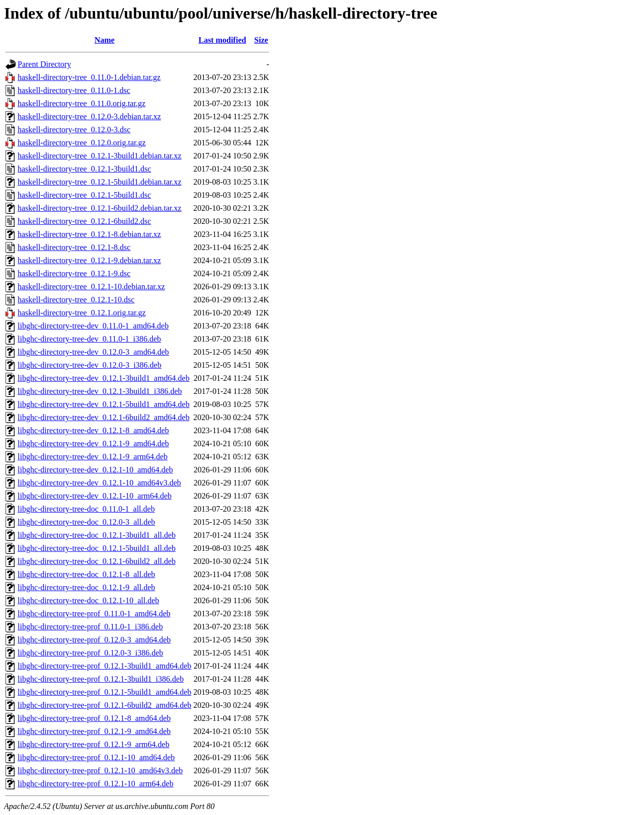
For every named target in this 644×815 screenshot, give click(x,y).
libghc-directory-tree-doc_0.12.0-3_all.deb (86, 522)
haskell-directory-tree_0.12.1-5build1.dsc (84, 195)
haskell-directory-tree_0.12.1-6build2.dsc (84, 221)
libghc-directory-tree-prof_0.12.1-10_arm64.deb (96, 784)
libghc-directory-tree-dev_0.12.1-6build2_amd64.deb (104, 417)
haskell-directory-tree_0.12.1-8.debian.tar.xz (89, 234)
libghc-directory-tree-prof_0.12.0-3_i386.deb (90, 653)
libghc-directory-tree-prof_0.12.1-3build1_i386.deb (101, 679)
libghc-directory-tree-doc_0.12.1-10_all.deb (88, 600)
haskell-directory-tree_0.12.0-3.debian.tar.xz (89, 116)
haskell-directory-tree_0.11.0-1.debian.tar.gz (89, 77)
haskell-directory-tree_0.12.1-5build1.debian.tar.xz (100, 182)
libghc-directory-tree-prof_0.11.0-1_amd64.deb (94, 614)
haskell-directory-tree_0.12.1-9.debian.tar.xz (89, 260)
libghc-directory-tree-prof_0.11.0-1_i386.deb (90, 627)
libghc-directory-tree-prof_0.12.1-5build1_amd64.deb (104, 692)
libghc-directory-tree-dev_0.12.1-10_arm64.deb (95, 496)
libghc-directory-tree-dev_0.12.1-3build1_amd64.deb (104, 378)
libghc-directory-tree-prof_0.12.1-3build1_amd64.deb (104, 666)
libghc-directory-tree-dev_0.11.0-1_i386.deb (89, 339)
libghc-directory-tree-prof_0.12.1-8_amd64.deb (94, 718)
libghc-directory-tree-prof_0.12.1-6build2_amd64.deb (104, 705)
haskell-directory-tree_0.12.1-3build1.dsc (84, 169)
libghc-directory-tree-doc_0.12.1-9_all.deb (86, 587)
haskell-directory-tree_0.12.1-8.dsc (74, 247)
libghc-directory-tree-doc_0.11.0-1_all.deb (86, 509)
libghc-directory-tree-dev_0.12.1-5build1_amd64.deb (104, 404)
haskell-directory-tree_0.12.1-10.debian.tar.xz (91, 287)
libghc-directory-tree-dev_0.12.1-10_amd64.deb (95, 470)
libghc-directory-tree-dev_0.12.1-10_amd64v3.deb (99, 483)
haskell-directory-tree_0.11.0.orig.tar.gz (82, 103)
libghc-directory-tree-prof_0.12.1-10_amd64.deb (96, 757)
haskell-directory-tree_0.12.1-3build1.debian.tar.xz (100, 156)
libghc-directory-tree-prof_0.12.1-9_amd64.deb (94, 731)
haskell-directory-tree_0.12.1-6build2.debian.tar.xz (100, 208)
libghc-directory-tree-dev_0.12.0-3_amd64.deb (93, 352)
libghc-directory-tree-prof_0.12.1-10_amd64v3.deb (100, 770)
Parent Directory (44, 64)
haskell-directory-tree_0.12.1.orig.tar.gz (82, 313)
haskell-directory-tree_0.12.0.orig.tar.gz (82, 143)
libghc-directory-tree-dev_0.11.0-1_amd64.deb (93, 326)
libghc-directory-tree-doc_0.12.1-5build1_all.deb (97, 548)
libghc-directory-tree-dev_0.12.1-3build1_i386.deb (100, 391)
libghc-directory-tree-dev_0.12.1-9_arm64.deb (93, 457)
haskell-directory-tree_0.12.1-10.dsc (76, 300)
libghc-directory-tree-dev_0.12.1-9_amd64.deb (93, 443)
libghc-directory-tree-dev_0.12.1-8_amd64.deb (93, 430)
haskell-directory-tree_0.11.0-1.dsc (74, 90)
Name (105, 40)
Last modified (222, 40)
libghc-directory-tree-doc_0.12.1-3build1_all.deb (97, 535)
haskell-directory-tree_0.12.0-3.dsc (74, 130)
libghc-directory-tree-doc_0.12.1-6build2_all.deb (97, 561)
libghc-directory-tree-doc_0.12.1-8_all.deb (86, 574)
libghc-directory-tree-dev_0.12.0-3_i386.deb (90, 365)
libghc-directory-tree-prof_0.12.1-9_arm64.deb (94, 744)
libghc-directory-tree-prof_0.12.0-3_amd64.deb (94, 640)
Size (261, 40)
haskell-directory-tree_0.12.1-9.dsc (74, 273)
